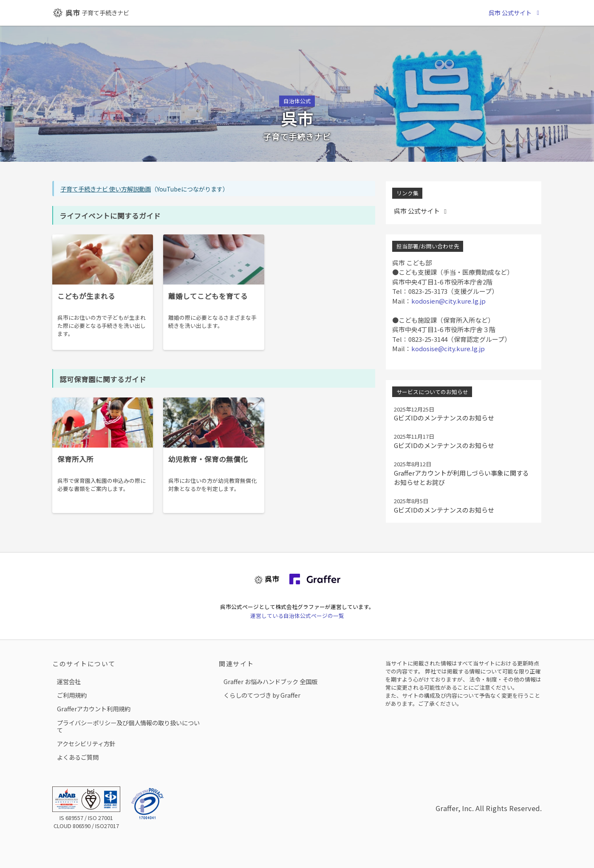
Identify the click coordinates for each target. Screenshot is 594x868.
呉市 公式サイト (515, 13)
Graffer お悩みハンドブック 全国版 (270, 681)
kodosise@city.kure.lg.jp (448, 348)
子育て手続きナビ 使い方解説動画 (106, 189)
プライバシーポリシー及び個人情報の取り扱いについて (128, 726)
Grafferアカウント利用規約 (94, 709)
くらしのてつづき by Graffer (262, 695)
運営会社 (69, 681)
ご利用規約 (72, 695)
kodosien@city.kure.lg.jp (448, 301)
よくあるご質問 (78, 757)
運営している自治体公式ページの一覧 (297, 616)
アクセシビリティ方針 (86, 743)
